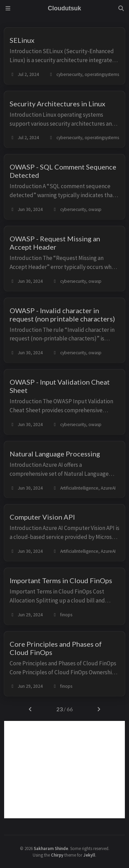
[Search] (121, 8)
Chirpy (57, 855)
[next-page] (99, 709)
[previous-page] (30, 709)
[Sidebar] (8, 8)
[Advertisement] (64, 770)
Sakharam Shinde (51, 848)
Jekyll (89, 855)
